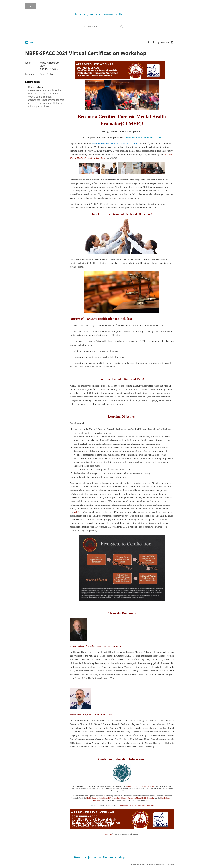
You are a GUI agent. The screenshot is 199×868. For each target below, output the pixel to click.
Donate (108, 857)
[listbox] (161, 42)
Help (122, 14)
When (28, 63)
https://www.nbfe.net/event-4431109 (143, 137)
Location (29, 74)
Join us (92, 14)
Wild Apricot (148, 864)
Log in (31, 6)
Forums (108, 14)
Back (32, 42)
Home (78, 14)
